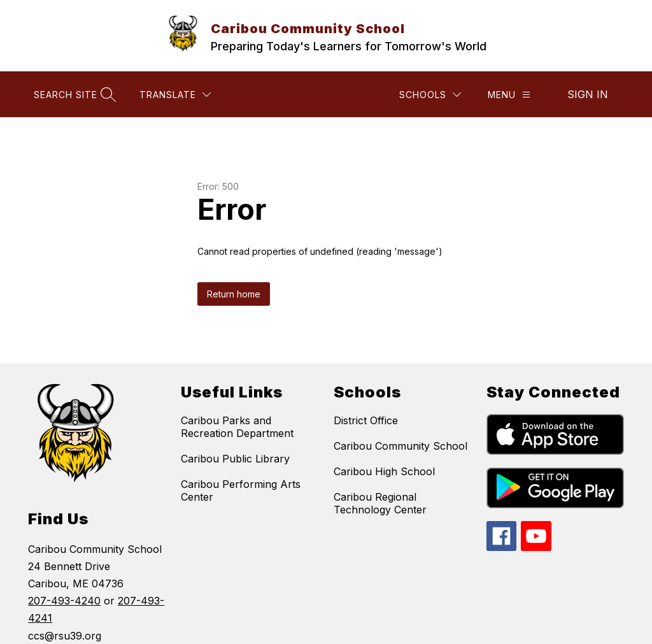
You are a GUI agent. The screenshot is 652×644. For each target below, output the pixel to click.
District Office (366, 420)
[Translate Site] (175, 95)
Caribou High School (384, 471)
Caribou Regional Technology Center (380, 503)
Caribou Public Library (235, 459)
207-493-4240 (64, 601)
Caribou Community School (400, 446)
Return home (234, 294)
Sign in (588, 94)
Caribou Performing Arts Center (241, 490)
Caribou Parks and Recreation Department (237, 427)
